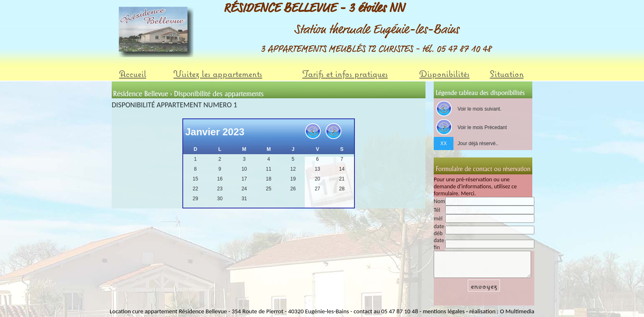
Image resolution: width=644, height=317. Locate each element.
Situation (507, 74)
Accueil (133, 74)
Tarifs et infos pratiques (345, 74)
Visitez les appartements (218, 74)
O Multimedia (517, 311)
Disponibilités (444, 74)
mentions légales (444, 311)
